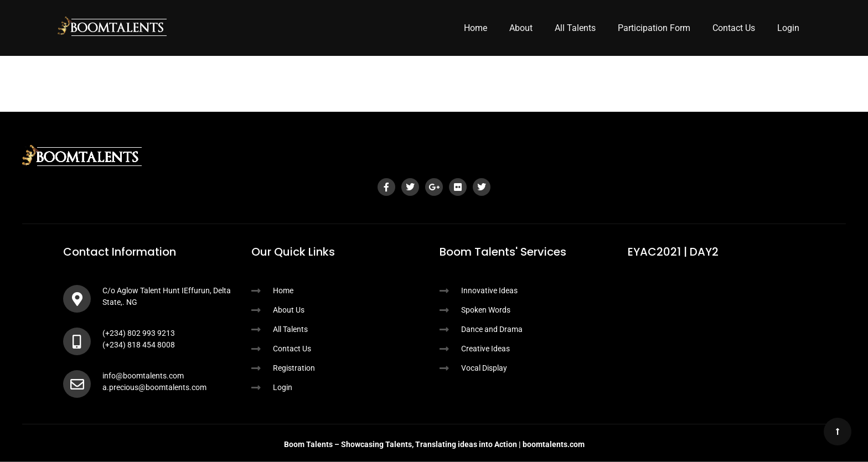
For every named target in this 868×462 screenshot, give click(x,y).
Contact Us (734, 28)
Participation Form (654, 28)
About (521, 28)
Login (788, 28)
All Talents (575, 28)
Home (476, 28)
